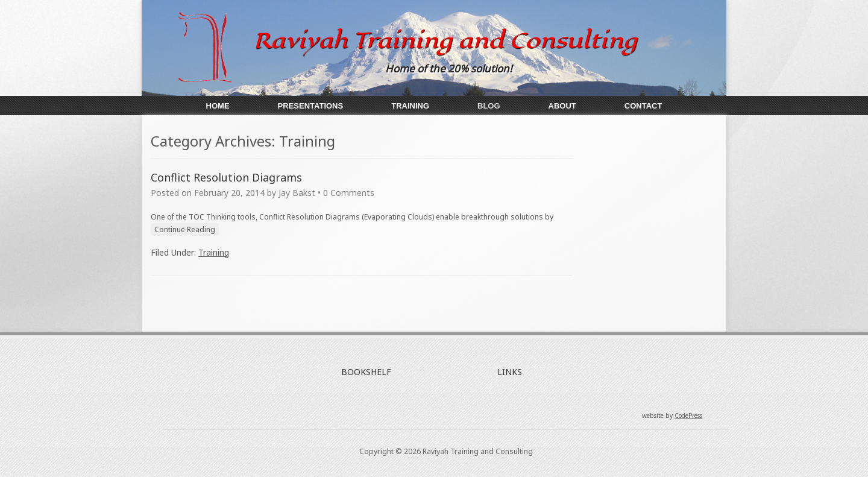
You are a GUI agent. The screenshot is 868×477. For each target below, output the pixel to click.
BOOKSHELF (366, 372)
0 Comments (349, 193)
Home (218, 106)
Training (410, 106)
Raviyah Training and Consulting (445, 40)
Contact (643, 106)
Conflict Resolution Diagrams (226, 177)
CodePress (688, 415)
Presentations (311, 106)
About (562, 106)
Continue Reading (185, 229)
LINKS (510, 372)
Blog (489, 106)
